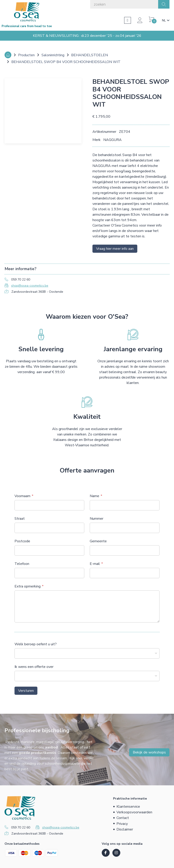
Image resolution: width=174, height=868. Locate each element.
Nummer (97, 519)
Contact (123, 818)
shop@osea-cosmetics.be (30, 286)
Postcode (22, 541)
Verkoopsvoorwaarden (134, 812)
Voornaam (22, 496)
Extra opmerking (28, 586)
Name (94, 496)
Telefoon (22, 564)
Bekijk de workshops (149, 752)
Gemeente (98, 541)
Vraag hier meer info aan (115, 249)
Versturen (26, 691)
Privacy (122, 824)
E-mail (95, 564)
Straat (20, 519)
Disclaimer (125, 829)
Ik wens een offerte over (34, 667)
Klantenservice (128, 807)
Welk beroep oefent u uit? (36, 644)
